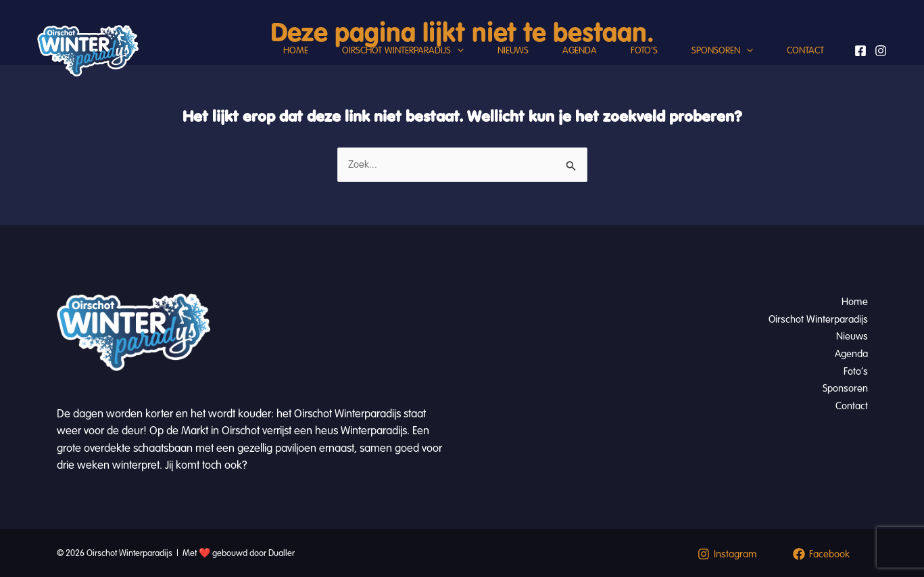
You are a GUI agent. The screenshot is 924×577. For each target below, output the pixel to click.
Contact (805, 50)
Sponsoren (722, 51)
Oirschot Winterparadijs (403, 51)
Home (296, 50)
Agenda (580, 50)
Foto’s (644, 50)
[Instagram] (881, 51)
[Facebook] (860, 51)
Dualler (282, 553)
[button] (457, 51)
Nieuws (513, 50)
